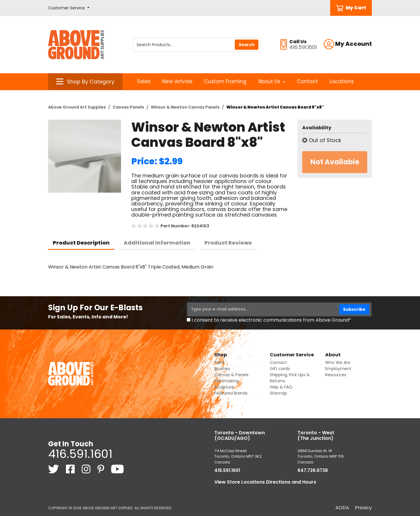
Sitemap (278, 393)
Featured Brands (231, 393)
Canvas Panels (128, 107)
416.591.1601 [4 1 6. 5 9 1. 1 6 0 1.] (80, 454)
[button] (69, 8)
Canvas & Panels (231, 375)
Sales (144, 81)
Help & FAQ (281, 387)
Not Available (335, 162)
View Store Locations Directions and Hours (265, 482)
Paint (219, 362)
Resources (336, 375)
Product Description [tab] (81, 243)
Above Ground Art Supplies (77, 107)
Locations (342, 81)
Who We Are (338, 362)
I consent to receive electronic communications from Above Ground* (271, 320)
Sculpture (224, 387)
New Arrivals (177, 81)
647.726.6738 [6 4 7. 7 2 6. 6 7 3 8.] (313, 470)
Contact (307, 81)
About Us (272, 81)
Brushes (222, 369)
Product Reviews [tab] (228, 243)
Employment (338, 369)
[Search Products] (197, 45)
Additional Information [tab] (157, 243)
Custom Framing (225, 81)
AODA (342, 508)
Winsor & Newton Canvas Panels (185, 107)
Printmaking (226, 381)
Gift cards (280, 369)
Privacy (363, 508)
